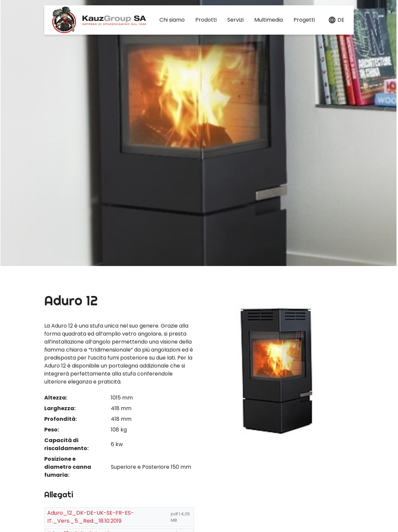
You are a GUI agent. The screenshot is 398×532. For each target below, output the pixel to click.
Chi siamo (172, 20)
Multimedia (269, 20)
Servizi (235, 20)
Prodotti (206, 20)
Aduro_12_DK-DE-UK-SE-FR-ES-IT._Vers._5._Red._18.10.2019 (91, 517)
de (341, 20)
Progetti (304, 20)
